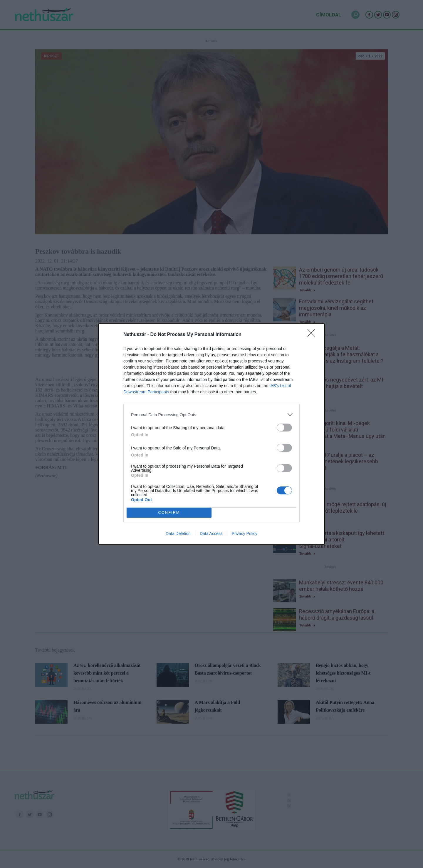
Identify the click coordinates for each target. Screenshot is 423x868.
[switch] (284, 428)
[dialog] (211, 434)
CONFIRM (169, 513)
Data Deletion (178, 533)
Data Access (211, 533)
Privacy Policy (245, 533)
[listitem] (211, 415)
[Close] (313, 335)
